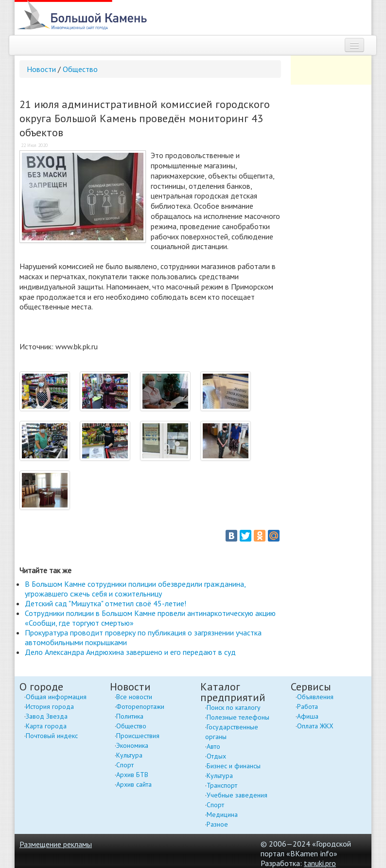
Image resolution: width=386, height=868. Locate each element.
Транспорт (222, 785)
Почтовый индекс (52, 736)
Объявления (315, 697)
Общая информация (56, 697)
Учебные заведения (237, 795)
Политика (130, 716)
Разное (217, 824)
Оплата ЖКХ (315, 726)
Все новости (134, 697)
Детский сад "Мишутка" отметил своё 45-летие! (105, 603)
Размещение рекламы (56, 844)
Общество (80, 69)
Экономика (132, 745)
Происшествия (138, 736)
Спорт (125, 765)
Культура (129, 755)
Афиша (308, 716)
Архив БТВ (132, 775)
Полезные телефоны (238, 717)
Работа (307, 706)
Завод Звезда (47, 716)
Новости (41, 69)
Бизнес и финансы (234, 766)
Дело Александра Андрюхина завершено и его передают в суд (130, 652)
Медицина (222, 814)
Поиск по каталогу (234, 707)
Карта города (46, 726)
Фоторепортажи (140, 706)
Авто (213, 746)
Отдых (216, 756)
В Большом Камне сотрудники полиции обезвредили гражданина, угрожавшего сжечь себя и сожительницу (135, 589)
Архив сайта (134, 784)
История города (50, 706)
